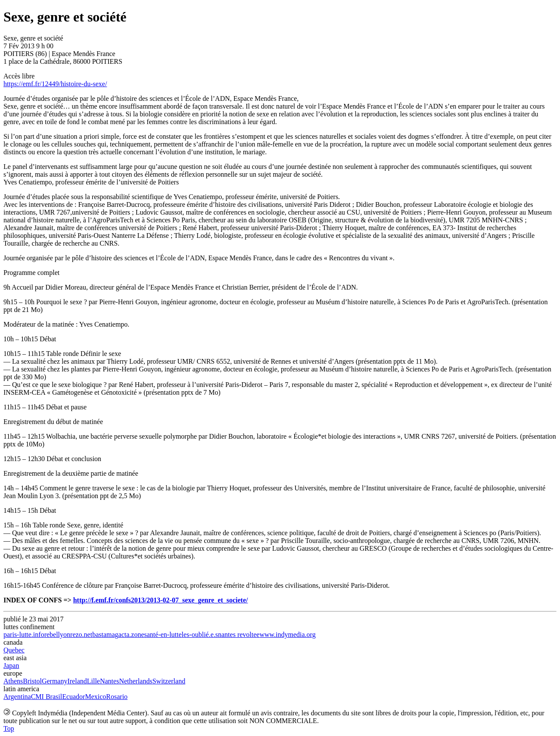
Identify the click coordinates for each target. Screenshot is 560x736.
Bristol (32, 681)
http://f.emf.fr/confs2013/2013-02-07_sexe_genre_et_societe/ (161, 600)
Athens (13, 681)
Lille (93, 681)
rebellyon (57, 635)
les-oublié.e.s (200, 635)
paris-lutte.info (24, 635)
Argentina (17, 697)
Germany (55, 681)
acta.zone (131, 635)
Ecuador (73, 697)
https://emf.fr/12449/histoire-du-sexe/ (55, 84)
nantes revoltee (239, 635)
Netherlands (135, 681)
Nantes (109, 681)
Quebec (14, 650)
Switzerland (169, 681)
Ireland (77, 681)
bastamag (105, 635)
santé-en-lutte (163, 635)
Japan (11, 666)
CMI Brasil (47, 697)
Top (9, 728)
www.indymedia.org (287, 635)
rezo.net (81, 635)
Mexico (95, 697)
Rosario (117, 697)
